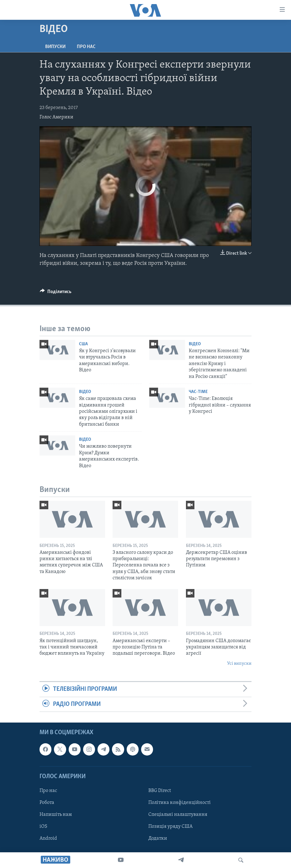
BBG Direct (160, 791)
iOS (43, 827)
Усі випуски (239, 664)
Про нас (86, 47)
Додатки (158, 838)
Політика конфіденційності (180, 803)
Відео (195, 344)
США (83, 344)
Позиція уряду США (170, 827)
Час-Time (198, 392)
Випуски (55, 47)
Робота (47, 803)
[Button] (56, 293)
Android (48, 838)
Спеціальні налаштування (178, 815)
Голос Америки (56, 117)
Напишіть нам (56, 815)
